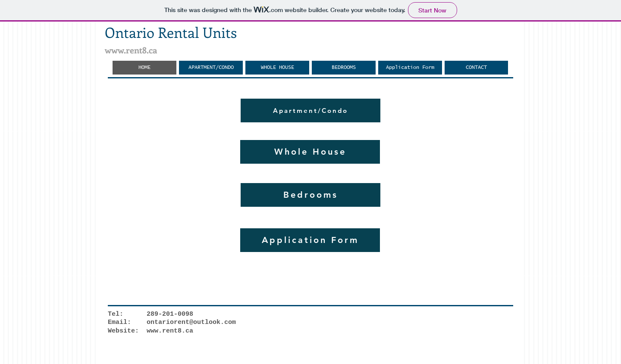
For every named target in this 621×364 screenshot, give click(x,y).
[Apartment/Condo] (310, 110)
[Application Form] (310, 240)
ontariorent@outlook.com (191, 322)
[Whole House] (310, 152)
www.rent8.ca (131, 50)
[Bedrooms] (310, 195)
